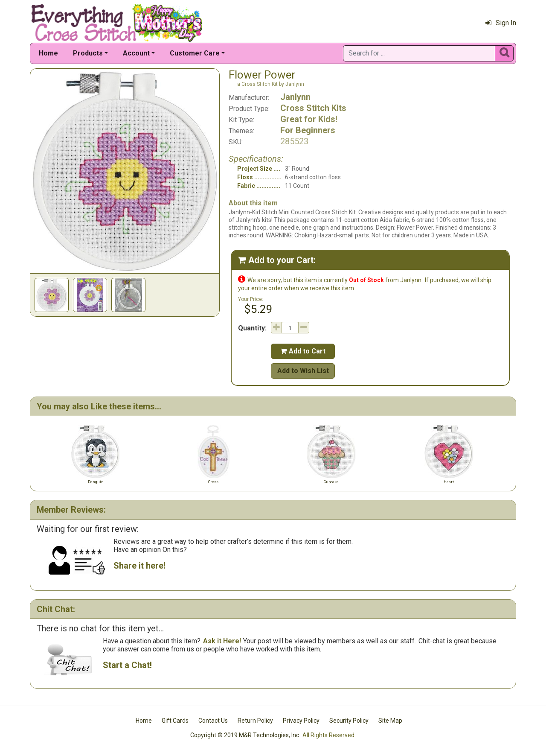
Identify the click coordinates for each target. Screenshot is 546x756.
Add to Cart (303, 351)
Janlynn (295, 97)
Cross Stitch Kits (313, 108)
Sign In (501, 23)
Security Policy (349, 721)
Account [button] (136, 53)
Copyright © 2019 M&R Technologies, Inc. (245, 735)
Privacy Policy (301, 721)
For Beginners (308, 130)
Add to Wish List (303, 371)
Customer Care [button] (195, 53)
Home (48, 53)
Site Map (390, 721)
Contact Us (213, 721)
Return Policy (255, 721)
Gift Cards (175, 721)
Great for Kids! (309, 119)
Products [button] (88, 53)
